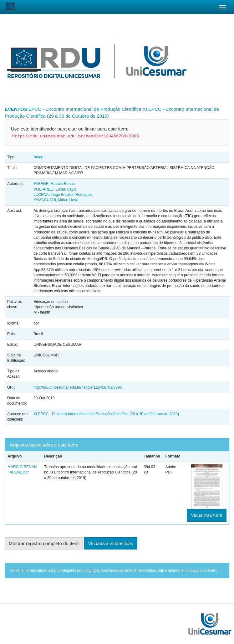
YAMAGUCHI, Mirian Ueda (56, 200)
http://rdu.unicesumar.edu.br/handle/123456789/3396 (78, 387)
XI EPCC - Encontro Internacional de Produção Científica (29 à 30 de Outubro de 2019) (106, 414)
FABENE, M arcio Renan (54, 184)
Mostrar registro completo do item (44, 543)
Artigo (38, 157)
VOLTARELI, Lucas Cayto (55, 189)
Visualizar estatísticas (111, 543)
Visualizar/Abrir (207, 515)
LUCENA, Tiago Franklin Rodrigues (63, 195)
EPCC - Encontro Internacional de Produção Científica (85, 109)
